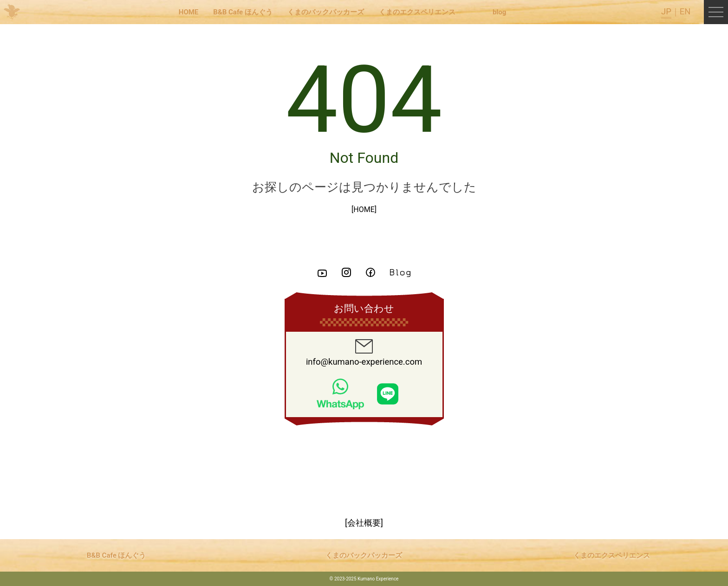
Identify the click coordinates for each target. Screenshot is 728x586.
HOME (189, 12)
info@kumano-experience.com (364, 353)
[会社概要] (364, 523)
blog (499, 12)
